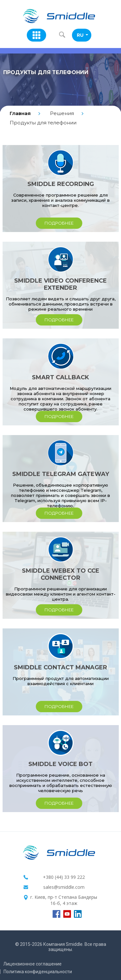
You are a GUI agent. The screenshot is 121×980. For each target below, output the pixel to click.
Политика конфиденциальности (38, 972)
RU (82, 35)
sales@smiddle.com (64, 887)
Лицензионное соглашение (32, 964)
